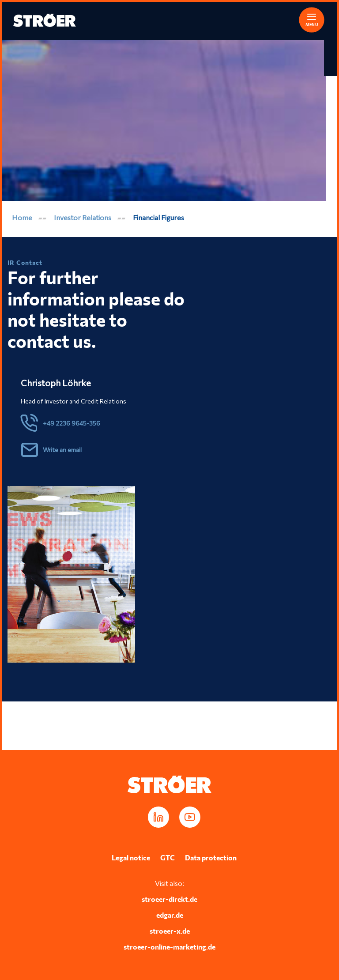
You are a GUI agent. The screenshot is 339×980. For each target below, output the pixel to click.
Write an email (62, 450)
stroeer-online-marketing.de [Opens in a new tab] (169, 947)
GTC (168, 857)
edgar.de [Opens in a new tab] (170, 915)
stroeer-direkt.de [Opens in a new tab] (169, 899)
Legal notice (131, 857)
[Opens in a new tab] (158, 817)
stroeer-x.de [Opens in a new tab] (170, 931)
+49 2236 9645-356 (72, 423)
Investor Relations (83, 217)
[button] (306, 19)
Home (22, 217)
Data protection (211, 857)
